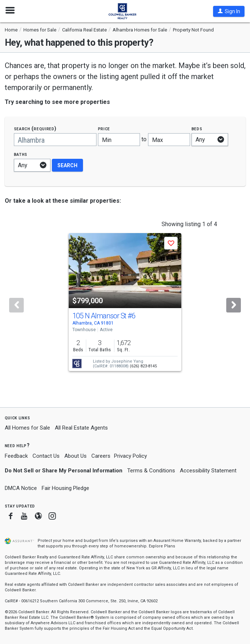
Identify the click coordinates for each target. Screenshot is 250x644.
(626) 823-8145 (143, 366)
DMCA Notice (21, 488)
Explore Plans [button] (162, 546)
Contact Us (46, 456)
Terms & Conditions (151, 471)
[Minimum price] (119, 140)
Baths (21, 154)
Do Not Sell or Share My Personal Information (64, 471)
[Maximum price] (169, 140)
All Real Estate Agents (81, 428)
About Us (75, 456)
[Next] (234, 305)
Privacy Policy (130, 456)
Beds (197, 129)
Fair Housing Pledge (65, 488)
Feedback (16, 456)
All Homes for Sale (27, 428)
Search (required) (35, 129)
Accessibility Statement (208, 471)
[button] (229, 11)
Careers (101, 456)
